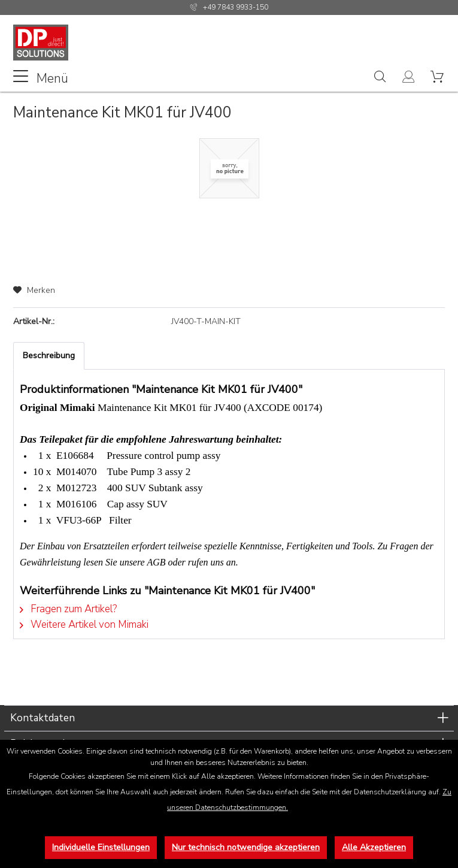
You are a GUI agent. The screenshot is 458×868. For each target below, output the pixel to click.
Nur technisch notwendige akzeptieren (246, 847)
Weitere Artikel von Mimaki (84, 624)
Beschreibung (49, 356)
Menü (41, 78)
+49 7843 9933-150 (236, 7)
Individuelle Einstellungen (101, 847)
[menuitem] (41, 77)
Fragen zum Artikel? (68, 609)
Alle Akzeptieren (374, 847)
